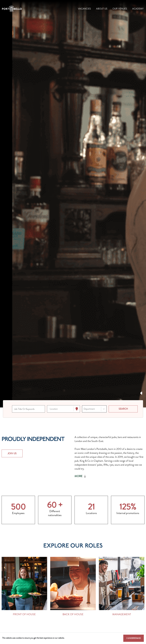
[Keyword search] (28, 409)
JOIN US (12, 453)
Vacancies (84, 9)
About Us (102, 9)
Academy (138, 9)
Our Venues (120, 9)
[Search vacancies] (123, 409)
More (81, 476)
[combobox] (50, 409)
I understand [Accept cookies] (134, 638)
